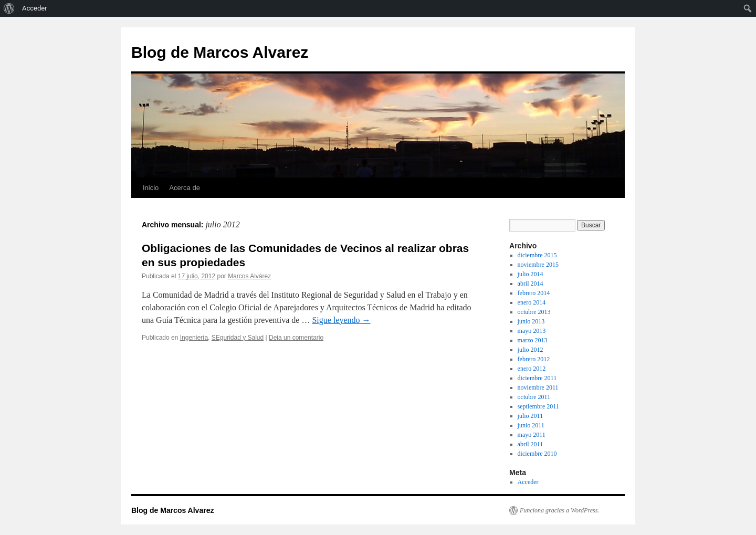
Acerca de (185, 188)
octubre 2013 (534, 312)
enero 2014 (532, 302)
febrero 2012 (534, 359)
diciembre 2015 (537, 255)
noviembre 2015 (538, 265)
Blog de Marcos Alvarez (220, 52)
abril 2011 (531, 444)
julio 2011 (531, 416)
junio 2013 (531, 321)
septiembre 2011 (538, 406)
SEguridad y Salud (238, 338)
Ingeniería (194, 338)
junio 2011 (531, 425)
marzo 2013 (533, 340)
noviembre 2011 (538, 387)
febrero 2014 (534, 293)
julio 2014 (531, 274)
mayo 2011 (532, 435)
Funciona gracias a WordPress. (559, 510)
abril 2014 (531, 284)
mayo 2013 (532, 331)
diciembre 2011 (537, 378)
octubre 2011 (534, 397)
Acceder (528, 482)
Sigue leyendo (341, 320)
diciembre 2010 (537, 454)
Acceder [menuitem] (35, 8)
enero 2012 (532, 369)
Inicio (151, 188)
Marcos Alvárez (249, 276)
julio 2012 (531, 350)
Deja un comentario (296, 338)
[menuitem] (9, 8)
